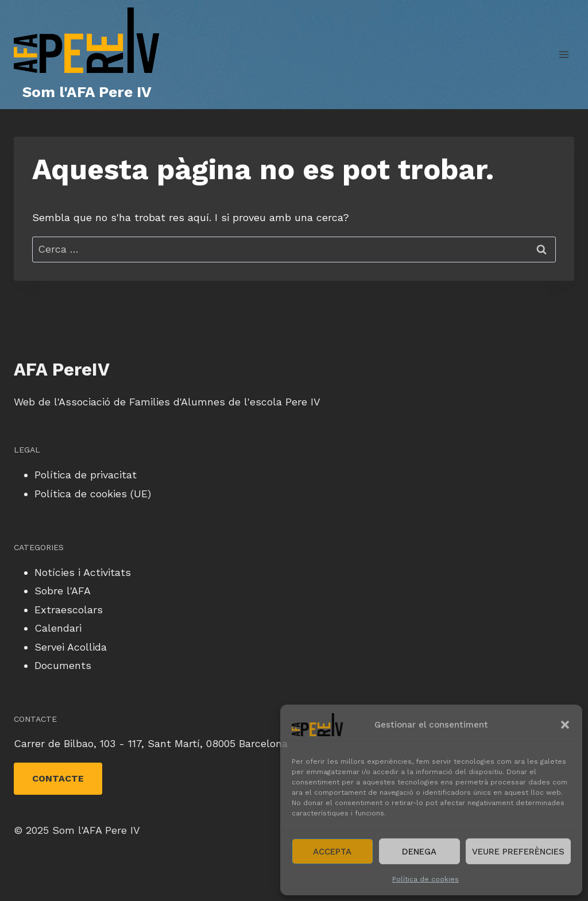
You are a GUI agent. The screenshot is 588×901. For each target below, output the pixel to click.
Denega (419, 852)
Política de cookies (425, 879)
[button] (565, 725)
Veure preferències (518, 852)
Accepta (332, 852)
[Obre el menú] (564, 54)
